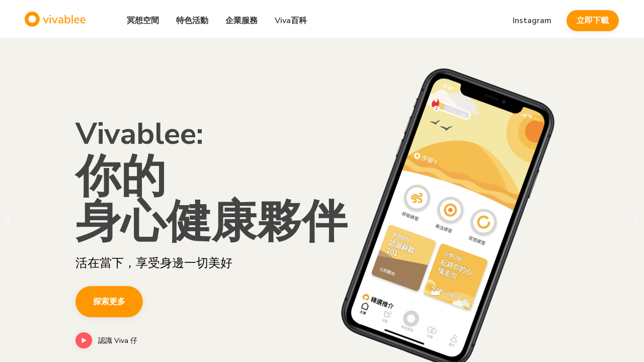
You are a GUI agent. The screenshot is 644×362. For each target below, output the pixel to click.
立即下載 (593, 21)
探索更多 (109, 302)
